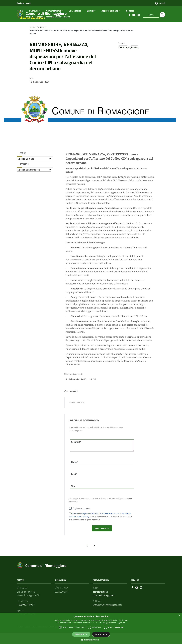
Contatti (130, 17)
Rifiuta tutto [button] (101, 634)
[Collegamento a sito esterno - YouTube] (137, 595)
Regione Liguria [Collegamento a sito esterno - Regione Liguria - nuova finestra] (24, 3)
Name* (75, 469)
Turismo (134, 54)
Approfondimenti (110, 17)
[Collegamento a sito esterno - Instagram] (141, 595)
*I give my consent (82, 516)
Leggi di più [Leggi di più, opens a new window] (121, 622)
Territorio (41, 34)
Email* (75, 481)
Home (20, 17)
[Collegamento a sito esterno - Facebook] (132, 595)
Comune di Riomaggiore (46, 573)
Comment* (77, 448)
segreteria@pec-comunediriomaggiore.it (104, 601)
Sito (73, 494)
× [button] (179, 615)
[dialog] (91, 628)
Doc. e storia (75, 17)
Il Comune (34, 17)
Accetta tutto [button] (81, 634)
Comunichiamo (54, 17)
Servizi (90, 17)
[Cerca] (162, 15)
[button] (91, 640)
